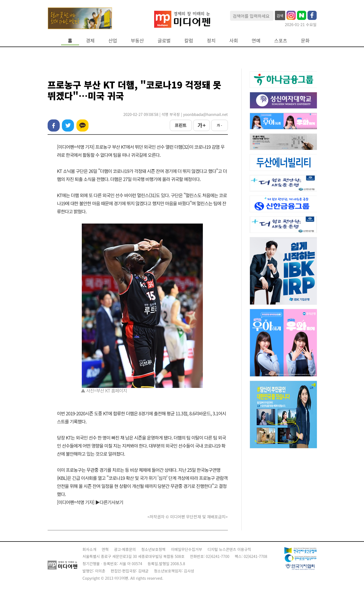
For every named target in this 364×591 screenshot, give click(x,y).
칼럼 (189, 40)
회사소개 (90, 549)
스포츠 (281, 40)
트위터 (68, 125)
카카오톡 (82, 125)
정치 (211, 40)
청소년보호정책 (153, 549)
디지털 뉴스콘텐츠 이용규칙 (229, 549)
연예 (256, 40)
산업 (113, 40)
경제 (90, 40)
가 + (201, 125)
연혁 (105, 549)
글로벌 (164, 40)
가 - (219, 125)
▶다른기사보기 (109, 502)
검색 (280, 16)
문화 (305, 40)
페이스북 (54, 125)
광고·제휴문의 (125, 549)
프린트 (181, 125)
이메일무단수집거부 (186, 549)
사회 (234, 40)
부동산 (137, 40)
